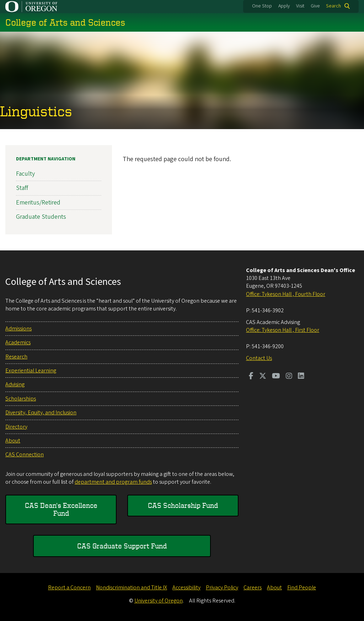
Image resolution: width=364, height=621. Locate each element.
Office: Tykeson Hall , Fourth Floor (286, 294)
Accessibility (186, 588)
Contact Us (259, 358)
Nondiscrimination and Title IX (132, 588)
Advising (15, 384)
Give (315, 6)
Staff (22, 188)
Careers (253, 588)
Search (333, 6)
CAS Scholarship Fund (183, 505)
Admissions (18, 329)
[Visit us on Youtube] (276, 377)
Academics (18, 343)
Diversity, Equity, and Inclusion (41, 413)
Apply (284, 6)
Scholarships (21, 399)
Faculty (25, 174)
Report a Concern (69, 588)
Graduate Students (41, 217)
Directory (16, 427)
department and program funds (113, 482)
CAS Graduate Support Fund (122, 546)
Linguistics (36, 111)
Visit (300, 6)
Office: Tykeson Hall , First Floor (283, 330)
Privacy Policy (222, 588)
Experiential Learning (31, 371)
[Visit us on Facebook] (251, 377)
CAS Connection (25, 455)
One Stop (262, 6)
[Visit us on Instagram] (289, 377)
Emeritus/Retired (38, 202)
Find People (302, 588)
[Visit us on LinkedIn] (301, 377)
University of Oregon (159, 601)
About (13, 441)
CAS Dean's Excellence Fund (61, 509)
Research (16, 357)
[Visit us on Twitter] (263, 377)
